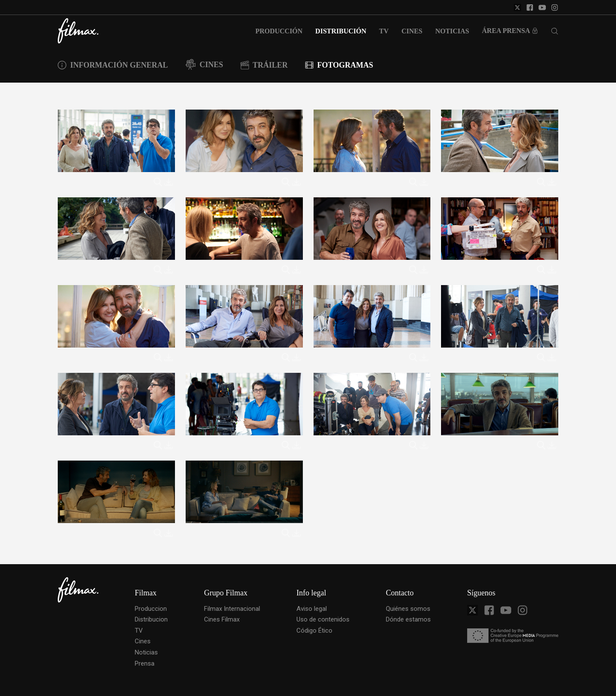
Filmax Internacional (232, 609)
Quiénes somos (408, 609)
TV (139, 631)
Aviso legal (312, 609)
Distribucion (151, 619)
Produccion (151, 609)
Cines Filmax (222, 619)
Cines (143, 641)
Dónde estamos (408, 619)
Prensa (145, 663)
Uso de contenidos (323, 619)
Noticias (146, 652)
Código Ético (314, 631)
